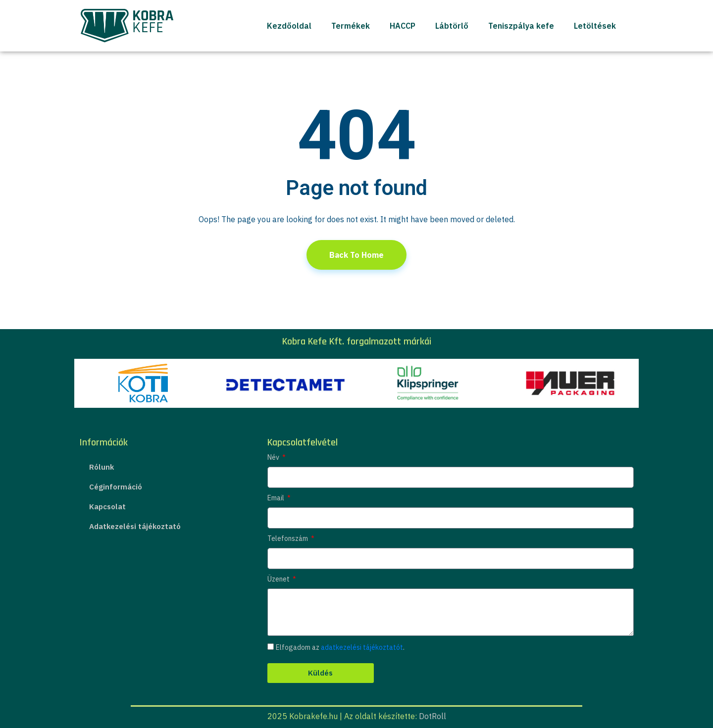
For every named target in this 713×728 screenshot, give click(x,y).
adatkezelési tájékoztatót (362, 647)
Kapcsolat (107, 507)
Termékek (351, 26)
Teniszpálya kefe (521, 26)
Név (274, 457)
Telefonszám (288, 538)
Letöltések (595, 26)
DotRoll (433, 716)
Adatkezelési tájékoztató (135, 526)
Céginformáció (116, 487)
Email (277, 498)
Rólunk (102, 467)
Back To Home (356, 255)
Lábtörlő (452, 26)
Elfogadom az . (340, 647)
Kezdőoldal (289, 26)
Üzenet (279, 579)
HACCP (403, 26)
